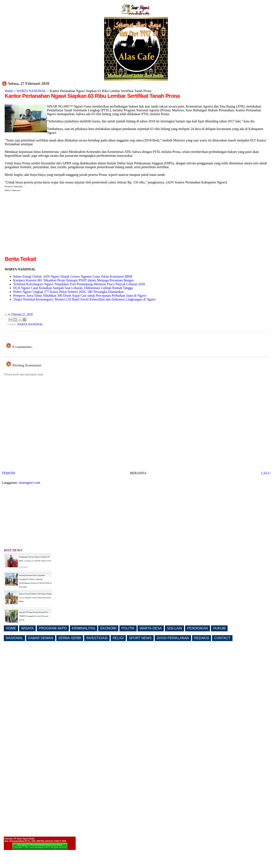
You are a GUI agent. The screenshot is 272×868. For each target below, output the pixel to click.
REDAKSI (202, 638)
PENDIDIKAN (198, 628)
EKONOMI (108, 628)
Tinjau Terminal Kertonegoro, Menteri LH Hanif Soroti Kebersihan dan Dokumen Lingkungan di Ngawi (84, 299)
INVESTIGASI (97, 638)
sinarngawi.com (30, 483)
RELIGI (118, 638)
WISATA (28, 628)
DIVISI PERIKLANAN (173, 638)
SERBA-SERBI (70, 638)
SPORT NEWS (140, 638)
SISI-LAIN (175, 628)
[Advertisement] (40, 225)
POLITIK (128, 628)
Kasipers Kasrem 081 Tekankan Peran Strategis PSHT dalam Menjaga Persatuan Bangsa (73, 280)
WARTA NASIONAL (31, 91)
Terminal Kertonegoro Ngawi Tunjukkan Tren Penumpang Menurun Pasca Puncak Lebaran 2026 (79, 284)
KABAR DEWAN (41, 638)
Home (9, 91)
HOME (11, 628)
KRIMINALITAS (84, 628)
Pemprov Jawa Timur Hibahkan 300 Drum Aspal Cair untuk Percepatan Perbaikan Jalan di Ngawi (80, 296)
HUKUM (219, 628)
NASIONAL (15, 638)
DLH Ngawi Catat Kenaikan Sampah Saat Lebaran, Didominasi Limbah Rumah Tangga (73, 288)
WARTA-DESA (151, 628)
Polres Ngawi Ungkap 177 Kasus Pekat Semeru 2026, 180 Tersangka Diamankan (68, 292)
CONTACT (222, 638)
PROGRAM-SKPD (53, 628)
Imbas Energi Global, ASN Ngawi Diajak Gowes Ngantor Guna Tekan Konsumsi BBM (73, 276)
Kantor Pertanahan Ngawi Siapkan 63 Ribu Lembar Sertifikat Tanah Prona (92, 96)
